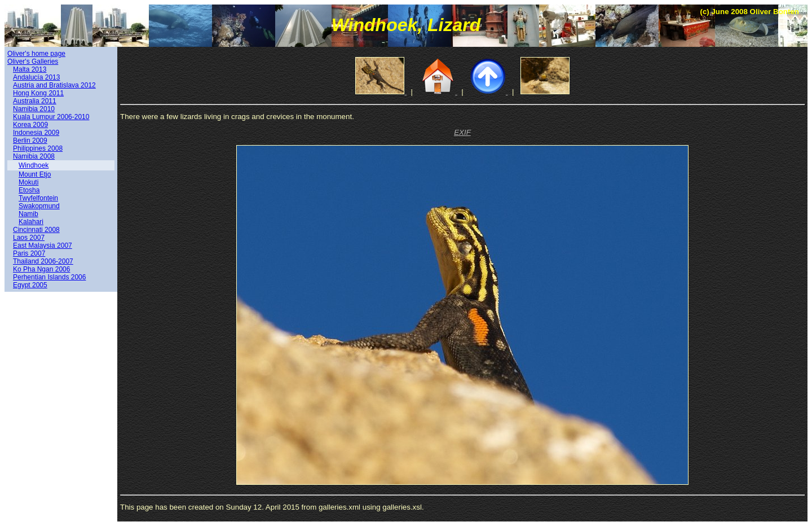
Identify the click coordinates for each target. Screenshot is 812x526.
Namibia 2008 (34, 156)
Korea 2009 (30, 125)
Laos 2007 (29, 238)
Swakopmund (39, 206)
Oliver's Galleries (33, 62)
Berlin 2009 (30, 141)
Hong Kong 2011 (38, 93)
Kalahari (31, 222)
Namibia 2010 (34, 109)
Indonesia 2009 (36, 133)
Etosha (29, 190)
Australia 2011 (35, 101)
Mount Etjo (35, 174)
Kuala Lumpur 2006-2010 (51, 117)
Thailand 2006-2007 (43, 261)
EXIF (462, 132)
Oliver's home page (36, 54)
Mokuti (28, 182)
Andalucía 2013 (36, 77)
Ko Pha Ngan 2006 (41, 269)
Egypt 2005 (30, 285)
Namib (28, 214)
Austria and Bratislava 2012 (54, 85)
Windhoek (34, 165)
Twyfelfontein (38, 198)
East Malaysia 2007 (43, 246)
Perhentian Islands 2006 (49, 277)
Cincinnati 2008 (36, 230)
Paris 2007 (29, 253)
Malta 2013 (30, 69)
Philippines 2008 (38, 148)
